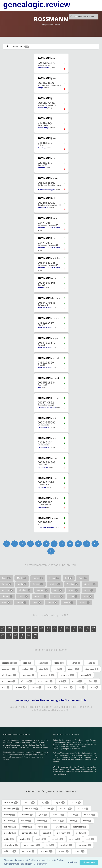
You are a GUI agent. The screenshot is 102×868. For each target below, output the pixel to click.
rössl (43, 669)
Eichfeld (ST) (43, 467)
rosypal (37, 687)
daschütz (66, 809)
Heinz (37, 602)
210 (48, 629)
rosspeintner (45, 681)
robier (9, 839)
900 (35, 636)
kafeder (42, 821)
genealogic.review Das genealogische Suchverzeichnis (51, 700)
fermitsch (27, 815)
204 (16, 629)
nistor (43, 827)
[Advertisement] (15, 333)
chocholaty (32, 809)
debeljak (83, 809)
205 (22, 629)
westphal (46, 851)
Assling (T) (42, 148)
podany (81, 833)
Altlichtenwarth (43, 68)
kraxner (10, 827)
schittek (25, 839)
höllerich (90, 815)
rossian (43, 663)
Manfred (55, 584)
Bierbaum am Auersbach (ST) (49, 227)
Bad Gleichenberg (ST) (46, 190)
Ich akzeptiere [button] (89, 862)
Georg (89, 590)
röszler (52, 687)
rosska (91, 663)
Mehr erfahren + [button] (41, 864)
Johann (54, 578)
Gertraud (90, 584)
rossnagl (86, 675)
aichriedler (11, 802)
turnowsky (85, 845)
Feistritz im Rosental (46, 527)
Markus (68, 602)
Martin (22, 578)
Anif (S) (41, 88)
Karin (88, 596)
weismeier (28, 851)
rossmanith (47, 675)
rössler (74, 669)
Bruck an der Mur (44, 307)
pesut (47, 833)
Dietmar (38, 584)
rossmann (67, 675)
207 (35, 629)
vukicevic (10, 851)
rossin (59, 663)
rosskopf (27, 669)
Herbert (38, 578)
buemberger (12, 809)
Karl (69, 578)
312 (55, 629)
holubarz (10, 821)
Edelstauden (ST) (44, 427)
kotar (87, 821)
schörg (41, 839)
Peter (73, 596)
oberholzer (60, 827)
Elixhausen (42, 487)
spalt (90, 839)
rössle (58, 669)
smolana (75, 839)
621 (22, 636)
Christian (72, 584)
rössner (27, 681)
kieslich (58, 821)
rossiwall (75, 663)
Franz (83, 578)
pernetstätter (29, 833)
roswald (21, 687)
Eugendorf (42, 507)
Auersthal (41, 168)
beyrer (60, 802)
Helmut (21, 602)
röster (93, 681)
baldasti (29, 802)
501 (61, 629)
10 (78, 544)
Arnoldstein (42, 108)
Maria (22, 584)
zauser (80, 851)
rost (62, 681)
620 (16, 636)
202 (9, 629)
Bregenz (41, 287)
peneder (10, 833)
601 (74, 629)
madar (27, 827)
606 (87, 629)
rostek (77, 681)
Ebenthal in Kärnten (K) (47, 407)
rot (82, 687)
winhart (64, 851)
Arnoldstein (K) (43, 128)
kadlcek (26, 821)
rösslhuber (92, 669)
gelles (43, 815)
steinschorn (11, 845)
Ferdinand (40, 596)
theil (50, 845)
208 (42, 629)
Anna (58, 590)
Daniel (23, 596)
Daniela (58, 596)
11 (87, 544)
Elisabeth (25, 590)
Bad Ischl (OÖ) (43, 208)
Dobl (39, 387)
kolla (73, 821)
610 (94, 629)
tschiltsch (66, 845)
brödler (76, 802)
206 (29, 629)
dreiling (10, 815)
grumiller (58, 815)
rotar (94, 687)
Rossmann (18, 47)
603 (81, 629)
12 (95, 544)
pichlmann (64, 833)
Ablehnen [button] (73, 862)
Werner (85, 602)
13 (51, 551)
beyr (45, 802)
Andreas (42, 590)
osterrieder (80, 827)
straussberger (32, 845)
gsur (74, 815)
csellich (49, 809)
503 (68, 629)
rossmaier (28, 675)
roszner (68, 687)
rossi (27, 663)
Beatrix (73, 590)
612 (9, 636)
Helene (52, 602)
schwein (58, 839)
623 (29, 636)
